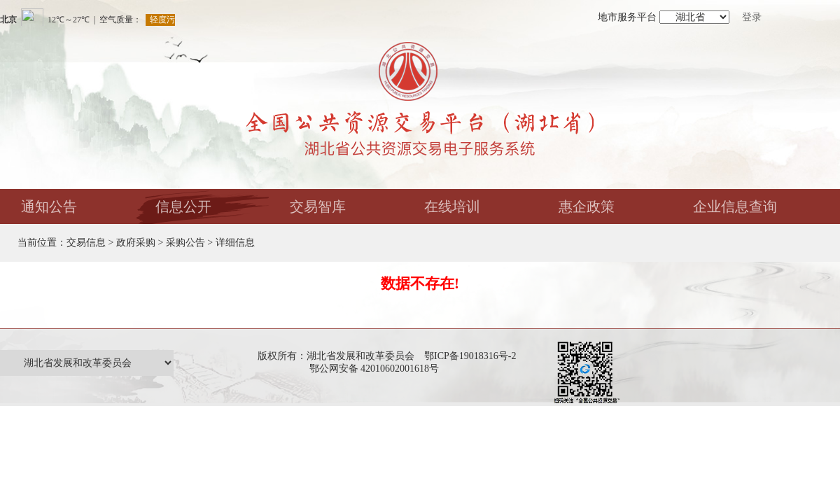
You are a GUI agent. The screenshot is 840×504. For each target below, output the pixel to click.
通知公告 (49, 206)
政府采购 (136, 243)
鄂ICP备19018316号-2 (470, 356)
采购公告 (185, 243)
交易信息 (86, 243)
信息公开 (183, 206)
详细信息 (235, 243)
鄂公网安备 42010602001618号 (377, 369)
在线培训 (452, 206)
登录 (752, 17)
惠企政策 (587, 206)
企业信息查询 (735, 206)
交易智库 (318, 206)
